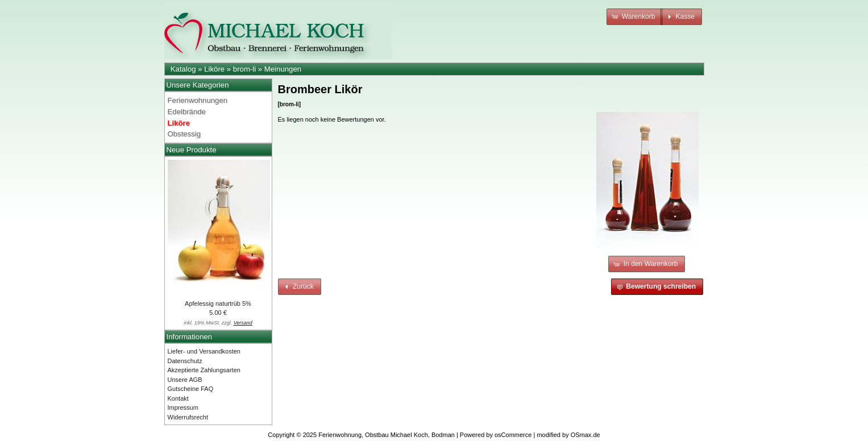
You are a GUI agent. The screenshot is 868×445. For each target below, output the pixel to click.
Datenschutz (185, 361)
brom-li (244, 69)
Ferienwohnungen (198, 100)
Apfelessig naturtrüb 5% (218, 303)
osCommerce (513, 435)
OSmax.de (585, 435)
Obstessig (184, 134)
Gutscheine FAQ (191, 389)
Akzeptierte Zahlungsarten (204, 370)
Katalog (183, 69)
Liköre (214, 69)
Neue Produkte (192, 150)
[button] (634, 17)
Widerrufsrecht (188, 417)
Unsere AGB (185, 380)
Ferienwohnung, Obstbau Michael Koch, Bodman (387, 435)
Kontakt (178, 398)
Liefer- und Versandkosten (204, 351)
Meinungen (283, 69)
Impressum (183, 407)
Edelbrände (187, 112)
